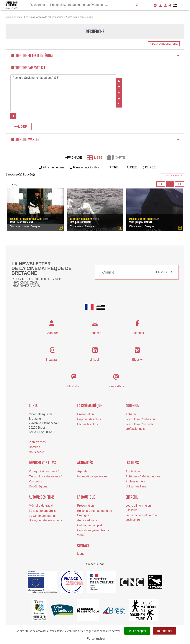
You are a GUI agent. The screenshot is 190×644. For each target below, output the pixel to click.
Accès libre (133, 472)
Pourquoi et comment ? (44, 472)
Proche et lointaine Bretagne (27, 220)
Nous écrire (37, 453)
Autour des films (42, 498)
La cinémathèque (90, 407)
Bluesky (137, 361)
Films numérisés (53, 168)
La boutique (86, 498)
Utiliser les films (87, 425)
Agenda (82, 472)
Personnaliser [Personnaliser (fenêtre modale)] (96, 639)
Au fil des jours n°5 (81, 220)
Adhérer (131, 415)
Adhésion (132, 407)
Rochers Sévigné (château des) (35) (63, 78)
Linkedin (95, 361)
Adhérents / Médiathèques (143, 477)
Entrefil (131, 498)
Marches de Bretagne (141, 220)
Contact (35, 407)
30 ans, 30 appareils (42, 512)
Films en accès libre (86, 168)
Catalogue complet (90, 526)
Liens (81, 555)
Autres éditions (87, 521)
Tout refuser (164, 631)
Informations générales (92, 477)
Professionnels (135, 482)
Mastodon (74, 387)
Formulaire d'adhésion (140, 420)
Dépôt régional (39, 487)
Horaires (35, 448)
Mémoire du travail (41, 506)
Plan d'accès (37, 443)
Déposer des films (89, 420)
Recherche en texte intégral (95, 56)
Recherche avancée (95, 140)
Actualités (85, 464)
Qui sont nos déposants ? (46, 477)
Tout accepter (137, 631)
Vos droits (35, 482)
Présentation (86, 415)
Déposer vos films (42, 464)
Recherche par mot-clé (95, 68)
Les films (132, 464)
